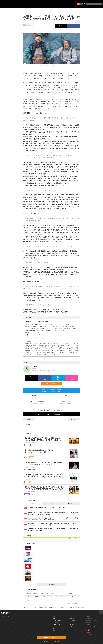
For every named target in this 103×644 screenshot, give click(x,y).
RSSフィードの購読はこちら (53, 384)
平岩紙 (43, 597)
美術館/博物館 (44, 593)
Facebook (6, 617)
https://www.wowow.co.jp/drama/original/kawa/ (36, 338)
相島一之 (28, 597)
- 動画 (71, 616)
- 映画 (54, 630)
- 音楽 (54, 616)
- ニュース (71, 618)
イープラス (26, 607)
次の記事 (75, 419)
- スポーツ (55, 628)
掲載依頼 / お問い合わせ (92, 620)
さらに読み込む (56, 584)
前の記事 (28, 419)
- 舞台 (54, 618)
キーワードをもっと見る (72, 604)
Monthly (70, 504)
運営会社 (88, 616)
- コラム (71, 624)
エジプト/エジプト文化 (57, 593)
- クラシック (55, 622)
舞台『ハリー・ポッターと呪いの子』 (65, 597)
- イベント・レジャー (57, 620)
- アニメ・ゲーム (56, 624)
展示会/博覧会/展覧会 (31, 593)
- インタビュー (72, 620)
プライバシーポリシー (91, 626)
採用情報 (88, 622)
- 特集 (71, 626)
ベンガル (28, 428)
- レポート (71, 622)
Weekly (51, 504)
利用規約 (88, 624)
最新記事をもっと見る (73, 539)
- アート (55, 626)
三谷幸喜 (69, 593)
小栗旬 (36, 597)
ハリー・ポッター (30, 600)
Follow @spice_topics (37, 397)
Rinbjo (50, 597)
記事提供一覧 (89, 618)
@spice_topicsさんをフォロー (8, 623)
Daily (33, 504)
